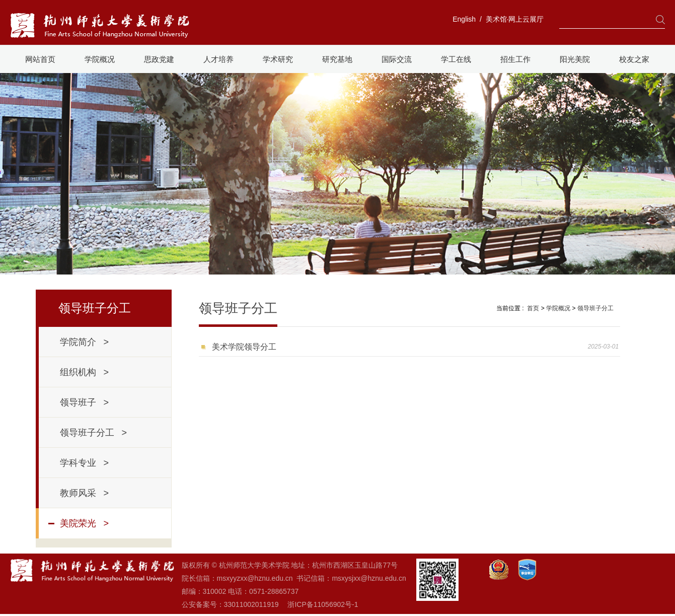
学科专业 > (85, 463)
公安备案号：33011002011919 (230, 604)
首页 (533, 308)
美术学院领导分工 (244, 347)
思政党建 (159, 59)
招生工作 (515, 59)
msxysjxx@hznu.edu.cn (369, 578)
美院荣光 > (85, 523)
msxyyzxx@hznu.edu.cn (255, 578)
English (464, 19)
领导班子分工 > (94, 433)
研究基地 (337, 59)
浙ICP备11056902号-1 (323, 604)
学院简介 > (85, 342)
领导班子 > (85, 402)
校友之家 (634, 59)
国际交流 (397, 59)
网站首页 (40, 59)
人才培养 (218, 59)
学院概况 (100, 59)
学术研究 (278, 59)
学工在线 (456, 59)
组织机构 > (85, 372)
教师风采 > (85, 493)
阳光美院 (575, 59)
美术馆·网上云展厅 (515, 19)
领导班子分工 (595, 308)
